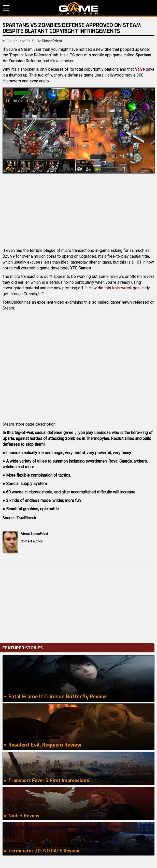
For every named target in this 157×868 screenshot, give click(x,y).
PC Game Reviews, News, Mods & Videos (78, 8)
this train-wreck (118, 288)
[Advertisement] (78, 602)
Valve (140, 69)
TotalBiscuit (26, 518)
